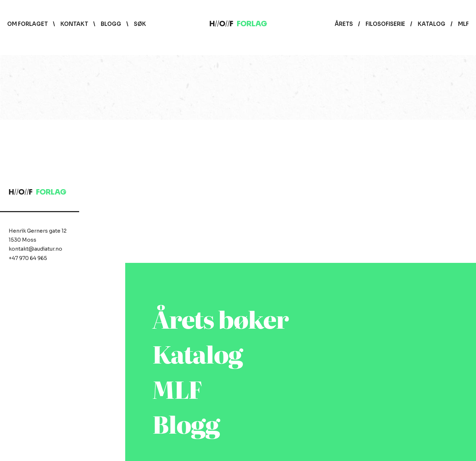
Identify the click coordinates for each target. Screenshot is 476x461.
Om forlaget (28, 24)
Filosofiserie (385, 24)
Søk (140, 24)
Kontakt (74, 24)
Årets (344, 24)
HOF (238, 24)
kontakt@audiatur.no (35, 249)
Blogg (111, 24)
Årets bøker (221, 318)
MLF (463, 24)
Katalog (432, 24)
